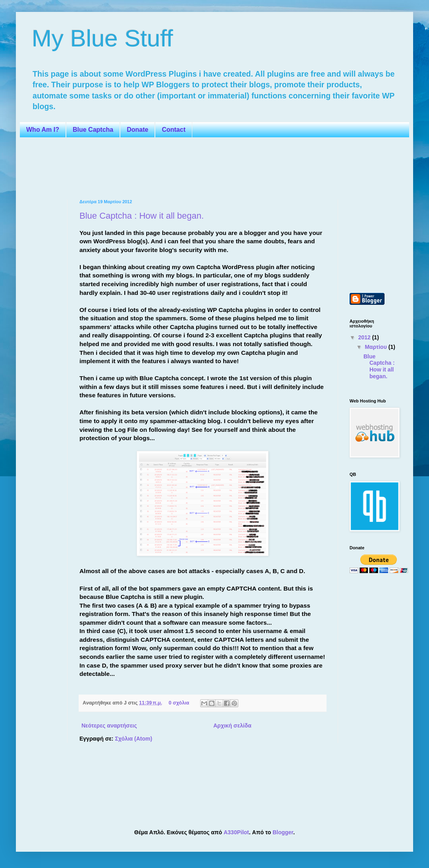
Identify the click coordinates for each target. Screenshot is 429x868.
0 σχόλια (179, 703)
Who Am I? (43, 130)
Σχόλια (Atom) (133, 739)
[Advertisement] (176, 167)
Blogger (283, 832)
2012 (365, 337)
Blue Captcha (93, 130)
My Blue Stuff (102, 38)
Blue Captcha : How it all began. (142, 216)
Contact (174, 130)
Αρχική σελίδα (232, 726)
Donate (137, 130)
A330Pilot (236, 832)
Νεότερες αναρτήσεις (109, 726)
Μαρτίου (376, 347)
